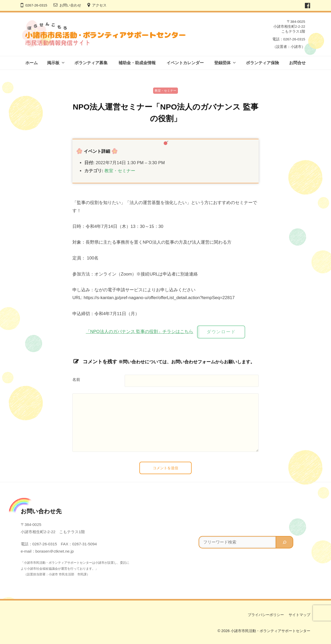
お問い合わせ (70, 5)
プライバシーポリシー (266, 615)
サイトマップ (299, 615)
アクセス (99, 5)
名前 (76, 380)
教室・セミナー (165, 91)
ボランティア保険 (262, 63)
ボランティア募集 (91, 63)
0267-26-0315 (36, 5)
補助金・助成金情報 (137, 63)
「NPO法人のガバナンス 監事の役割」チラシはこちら (140, 332)
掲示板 (53, 63)
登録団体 (222, 63)
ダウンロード (221, 332)
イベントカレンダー (185, 63)
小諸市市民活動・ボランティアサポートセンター (270, 631)
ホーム (32, 63)
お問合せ (297, 63)
